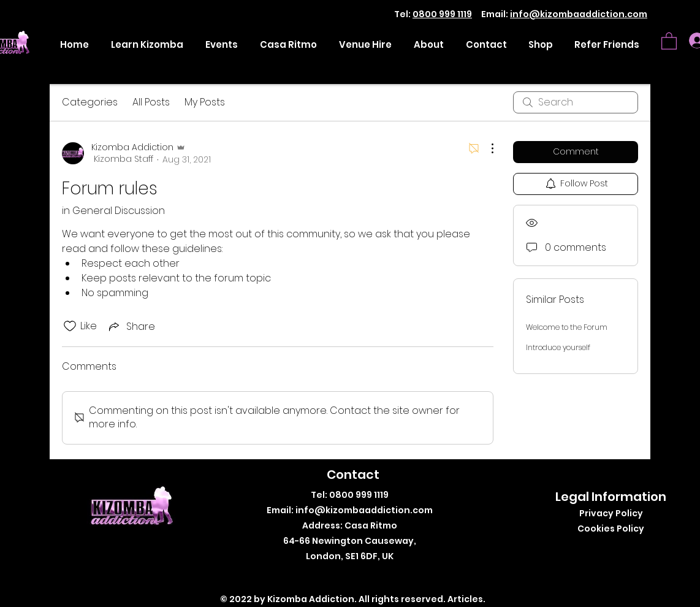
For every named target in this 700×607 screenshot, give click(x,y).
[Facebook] (325, 576)
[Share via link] (131, 326)
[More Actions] (486, 148)
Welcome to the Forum (567, 327)
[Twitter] (344, 576)
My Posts (205, 102)
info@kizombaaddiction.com (579, 14)
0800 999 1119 (442, 14)
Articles (465, 599)
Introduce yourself (558, 347)
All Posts (151, 102)
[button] (669, 40)
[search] (576, 102)
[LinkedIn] (380, 576)
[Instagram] (362, 576)
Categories (90, 102)
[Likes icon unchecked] (70, 326)
